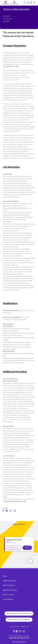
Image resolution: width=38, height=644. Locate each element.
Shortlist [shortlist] (12, 548)
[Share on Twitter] (12, 511)
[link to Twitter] (20, 632)
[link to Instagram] (24, 632)
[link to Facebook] (14, 632)
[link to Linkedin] (17, 632)
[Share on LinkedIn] (8, 511)
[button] (24, 3)
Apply (27, 548)
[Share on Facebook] (4, 511)
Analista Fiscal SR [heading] (14, 540)
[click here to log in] (31, 3)
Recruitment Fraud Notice (19, 620)
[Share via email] (16, 511)
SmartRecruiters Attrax (19, 638)
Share (5, 508)
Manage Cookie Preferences (19, 614)
